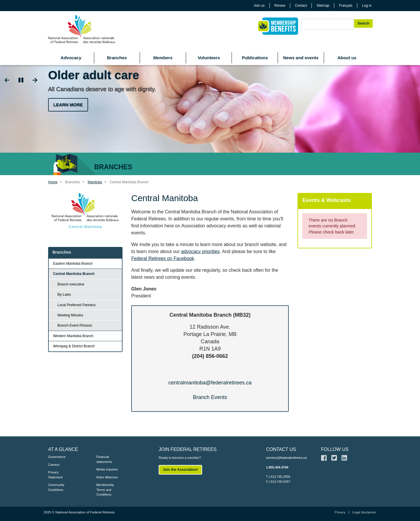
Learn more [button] (68, 105)
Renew (280, 6)
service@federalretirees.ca (286, 458)
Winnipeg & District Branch (74, 346)
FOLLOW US (335, 449)
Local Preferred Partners (77, 305)
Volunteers (209, 58)
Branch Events (210, 397)
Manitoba (95, 182)
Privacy (340, 512)
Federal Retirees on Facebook (163, 258)
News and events (301, 58)
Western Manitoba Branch (73, 336)
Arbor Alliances (107, 477)
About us (347, 58)
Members (163, 58)
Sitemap (323, 6)
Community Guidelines (56, 487)
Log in (367, 6)
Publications (255, 58)
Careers (54, 465)
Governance (57, 457)
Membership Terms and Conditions (105, 490)
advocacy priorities (201, 251)
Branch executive (71, 284)
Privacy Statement (55, 475)
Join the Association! (180, 470)
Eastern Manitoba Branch (73, 264)
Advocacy (71, 58)
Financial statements (104, 459)
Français (346, 6)
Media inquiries (107, 469)
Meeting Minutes (70, 315)
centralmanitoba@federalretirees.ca (210, 383)
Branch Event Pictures (75, 325)
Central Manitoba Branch (74, 274)
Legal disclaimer (364, 512)
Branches (117, 58)
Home (53, 182)
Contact (301, 6)
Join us (259, 6)
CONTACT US (281, 449)
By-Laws (64, 295)
